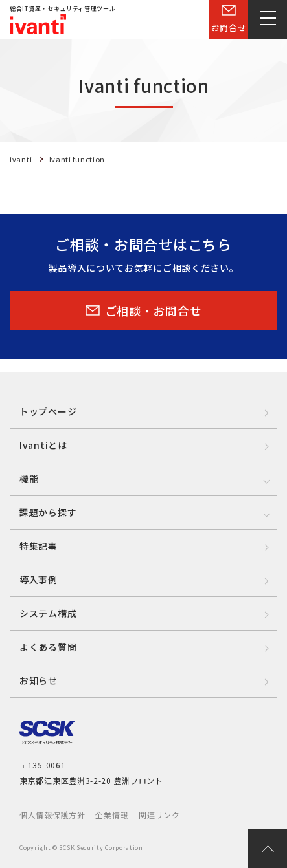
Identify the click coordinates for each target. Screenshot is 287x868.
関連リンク (159, 815)
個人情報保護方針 (52, 815)
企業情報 (112, 815)
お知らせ (39, 680)
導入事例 (39, 580)
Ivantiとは (43, 445)
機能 (29, 479)
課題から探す (48, 512)
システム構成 (48, 613)
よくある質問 (48, 647)
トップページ (48, 411)
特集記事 (39, 546)
